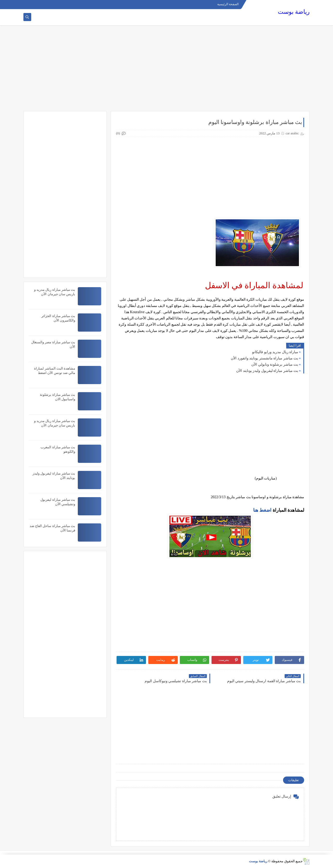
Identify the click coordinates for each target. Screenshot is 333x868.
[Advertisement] (166, 71)
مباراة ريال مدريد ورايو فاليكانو (275, 352)
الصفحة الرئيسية (228, 4)
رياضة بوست (294, 12)
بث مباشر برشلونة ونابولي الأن (275, 364)
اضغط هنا (262, 510)
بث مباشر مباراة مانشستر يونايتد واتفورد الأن (264, 358)
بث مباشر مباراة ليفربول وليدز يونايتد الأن (267, 371)
